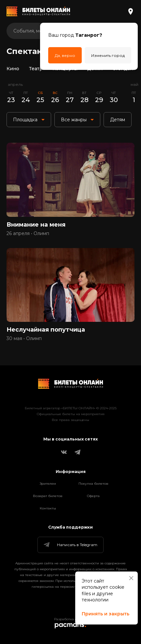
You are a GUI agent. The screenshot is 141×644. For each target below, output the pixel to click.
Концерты (65, 69)
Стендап (123, 69)
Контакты (48, 508)
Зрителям (48, 484)
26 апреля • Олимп (28, 233)
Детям (95, 69)
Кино (13, 69)
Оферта (93, 496)
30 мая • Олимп (24, 338)
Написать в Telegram (70, 545)
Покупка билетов (93, 484)
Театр (36, 69)
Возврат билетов (48, 496)
